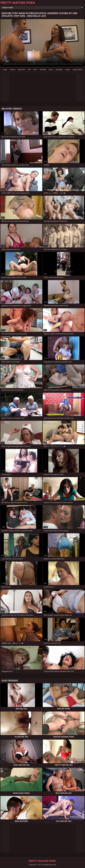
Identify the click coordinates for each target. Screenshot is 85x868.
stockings (59, 69)
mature (12, 69)
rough (5, 69)
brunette (43, 69)
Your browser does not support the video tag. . (42, 43)
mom (35, 69)
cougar (68, 69)
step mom (21, 69)
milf (29, 69)
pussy (51, 69)
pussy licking (77, 69)
